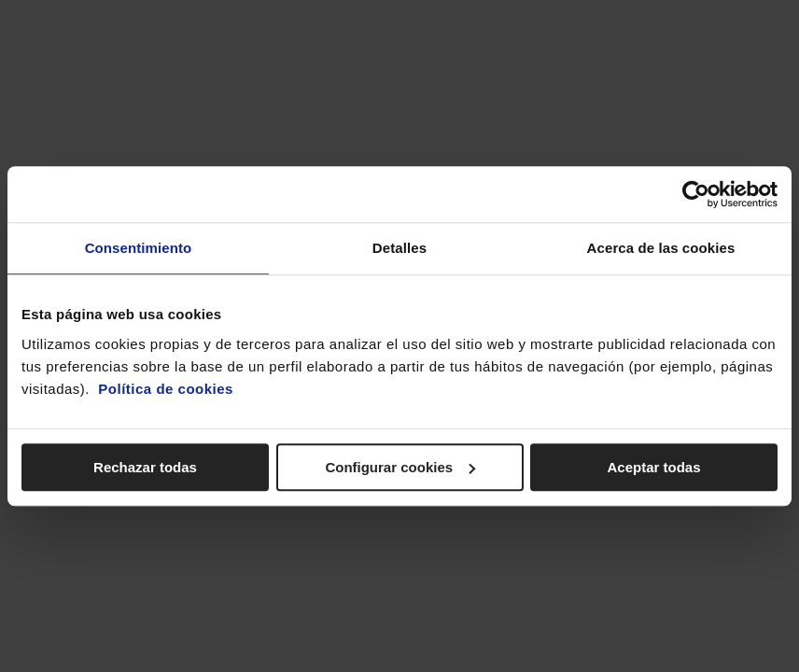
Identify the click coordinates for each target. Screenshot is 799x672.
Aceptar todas (653, 467)
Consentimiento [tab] (139, 248)
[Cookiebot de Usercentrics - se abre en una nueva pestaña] (696, 194)
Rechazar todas (145, 467)
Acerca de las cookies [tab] (661, 248)
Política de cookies (166, 389)
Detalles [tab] (399, 248)
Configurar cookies (400, 467)
